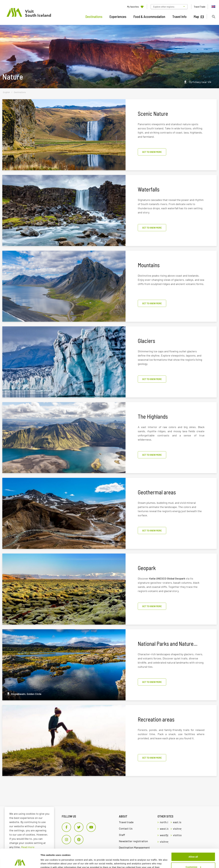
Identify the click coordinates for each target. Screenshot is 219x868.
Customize (193, 849)
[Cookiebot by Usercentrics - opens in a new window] (20, 862)
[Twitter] (79, 827)
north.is (164, 822)
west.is (164, 829)
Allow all (193, 839)
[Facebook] (66, 827)
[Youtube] (91, 827)
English (6, 92)
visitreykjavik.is (177, 829)
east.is (177, 822)
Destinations (20, 92)
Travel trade (126, 822)
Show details (48, 862)
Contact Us (126, 828)
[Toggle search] (214, 17)
